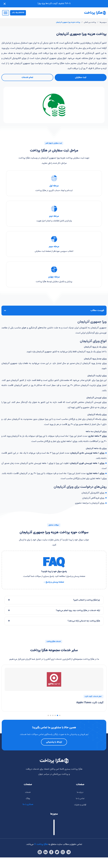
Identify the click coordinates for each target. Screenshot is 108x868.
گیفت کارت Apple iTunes (90, 703)
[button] (60, 715)
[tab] (54, 605)
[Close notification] (5, 4)
